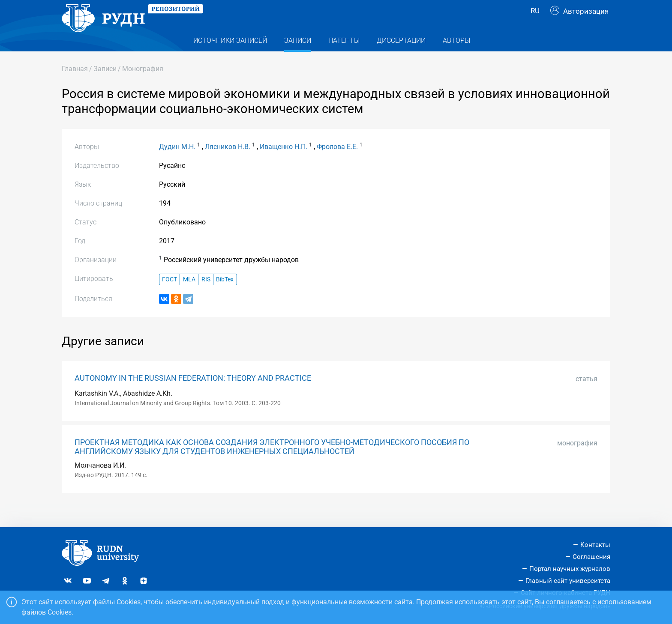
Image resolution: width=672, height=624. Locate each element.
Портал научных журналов (570, 569)
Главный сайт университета (568, 581)
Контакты (595, 545)
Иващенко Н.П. (283, 164)
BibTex (225, 297)
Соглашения (591, 557)
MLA (189, 297)
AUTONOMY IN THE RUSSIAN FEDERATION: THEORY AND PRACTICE (193, 395)
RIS (206, 297)
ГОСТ (169, 297)
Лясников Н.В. (228, 164)
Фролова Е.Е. (337, 164)
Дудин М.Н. (177, 164)
